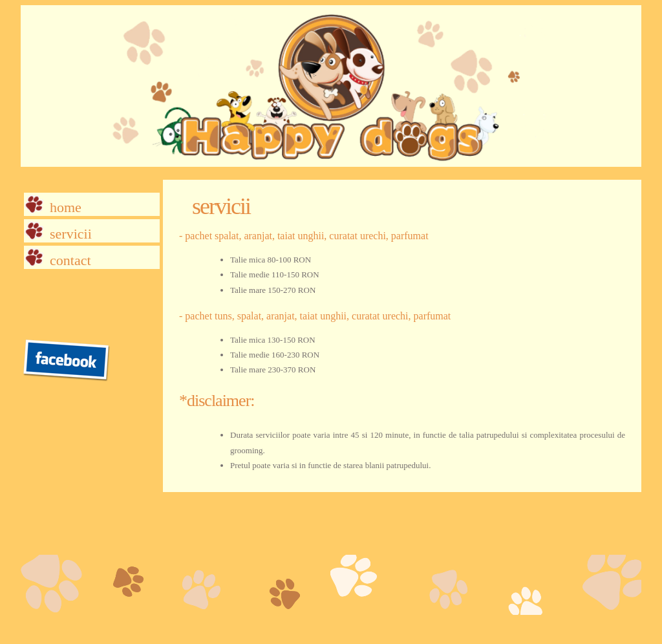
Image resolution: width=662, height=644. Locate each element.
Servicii (71, 234)
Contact (70, 260)
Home (66, 207)
